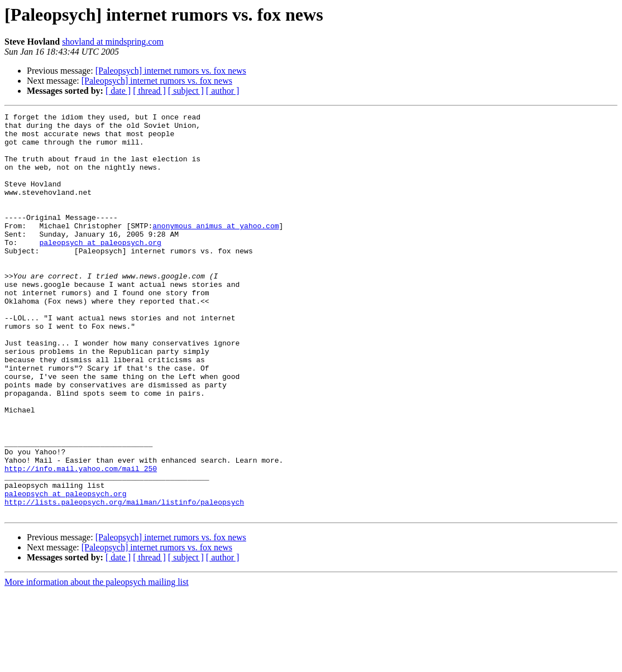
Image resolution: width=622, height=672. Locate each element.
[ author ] (223, 91)
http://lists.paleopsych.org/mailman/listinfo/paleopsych (124, 580)
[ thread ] (149, 91)
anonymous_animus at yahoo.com (216, 249)
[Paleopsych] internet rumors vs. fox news (171, 71)
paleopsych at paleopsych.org (100, 269)
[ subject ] (186, 91)
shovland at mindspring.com (113, 42)
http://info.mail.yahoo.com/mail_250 (81, 540)
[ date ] (118, 91)
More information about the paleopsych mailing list (97, 662)
